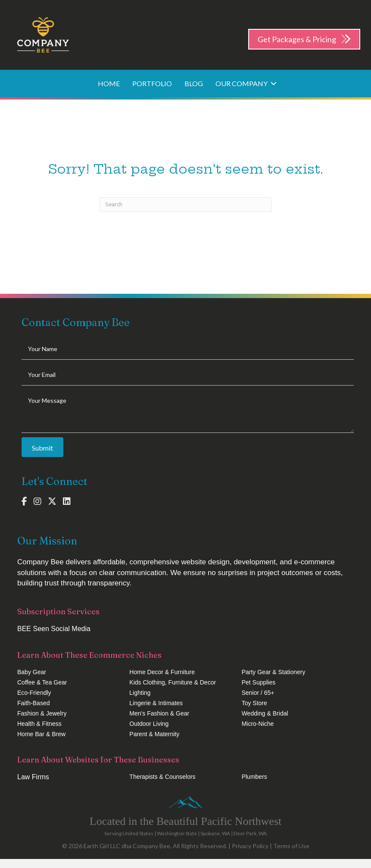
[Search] (186, 205)
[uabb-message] (188, 411)
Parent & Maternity (154, 734)
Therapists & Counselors (162, 777)
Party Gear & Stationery (274, 672)
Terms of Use (291, 846)
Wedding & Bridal (265, 713)
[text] (188, 349)
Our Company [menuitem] (242, 83)
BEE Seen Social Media (54, 629)
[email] (188, 375)
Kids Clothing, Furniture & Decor (173, 682)
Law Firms (33, 777)
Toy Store (254, 703)
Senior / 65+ (258, 693)
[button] (274, 84)
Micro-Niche (258, 724)
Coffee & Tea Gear (42, 682)
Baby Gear (32, 672)
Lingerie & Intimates (156, 703)
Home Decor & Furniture (162, 672)
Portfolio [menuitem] (152, 83)
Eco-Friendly (34, 693)
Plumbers (254, 777)
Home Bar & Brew (41, 734)
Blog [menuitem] (194, 83)
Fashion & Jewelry (42, 713)
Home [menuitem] (109, 83)
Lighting (140, 693)
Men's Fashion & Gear (159, 713)
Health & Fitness (39, 724)
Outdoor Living (149, 724)
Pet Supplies (259, 682)
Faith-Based (33, 703)
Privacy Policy (250, 846)
